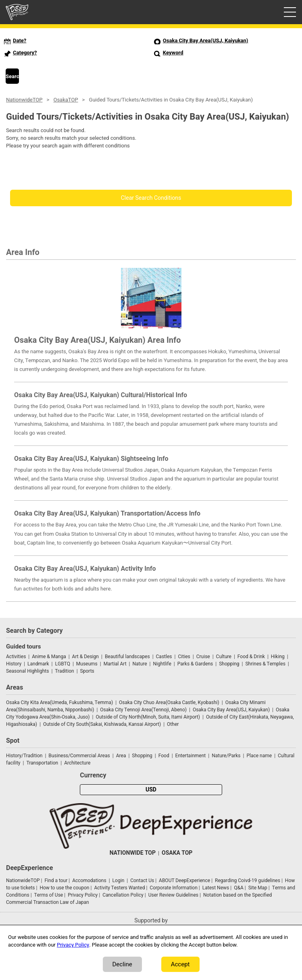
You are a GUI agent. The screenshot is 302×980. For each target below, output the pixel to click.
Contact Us (142, 881)
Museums (87, 664)
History (14, 664)
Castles (164, 657)
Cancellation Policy (123, 895)
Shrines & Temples (265, 664)
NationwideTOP (24, 100)
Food (164, 756)
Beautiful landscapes (127, 657)
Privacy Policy (83, 895)
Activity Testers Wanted (119, 888)
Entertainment (191, 756)
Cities (184, 657)
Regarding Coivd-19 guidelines (248, 881)
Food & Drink (251, 657)
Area (121, 756)
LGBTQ (63, 664)
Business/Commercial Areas (79, 756)
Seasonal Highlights (27, 671)
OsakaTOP (66, 100)
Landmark (38, 664)
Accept (180, 964)
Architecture (77, 763)
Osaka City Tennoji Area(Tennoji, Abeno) (143, 710)
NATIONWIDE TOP (133, 853)
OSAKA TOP (177, 853)
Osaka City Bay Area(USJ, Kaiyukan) (231, 710)
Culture (224, 657)
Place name (260, 756)
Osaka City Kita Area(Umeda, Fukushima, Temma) (59, 702)
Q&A (239, 888)
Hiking (278, 657)
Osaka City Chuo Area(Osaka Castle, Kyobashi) (169, 702)
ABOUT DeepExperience (184, 881)
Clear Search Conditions (151, 198)
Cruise (203, 657)
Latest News (216, 888)
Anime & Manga (49, 657)
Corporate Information (173, 888)
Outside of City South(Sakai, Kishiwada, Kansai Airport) (102, 724)
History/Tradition (24, 756)
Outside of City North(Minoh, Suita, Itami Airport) (148, 717)
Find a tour (56, 881)
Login (119, 881)
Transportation (42, 763)
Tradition (64, 671)
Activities (16, 657)
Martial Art (115, 664)
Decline (122, 964)
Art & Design (85, 657)
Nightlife (162, 664)
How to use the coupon (64, 888)
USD (151, 790)
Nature (140, 664)
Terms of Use (49, 895)
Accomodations (89, 881)
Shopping (229, 664)
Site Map (258, 888)
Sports (87, 671)
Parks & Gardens (195, 664)
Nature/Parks (226, 756)
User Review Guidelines (173, 895)
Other (173, 724)
